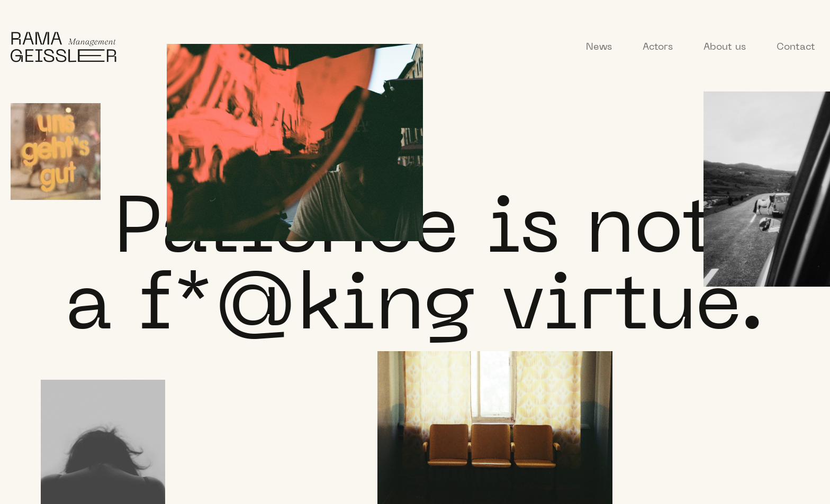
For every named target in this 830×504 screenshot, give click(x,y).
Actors (658, 47)
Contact (796, 47)
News (599, 47)
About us (725, 47)
